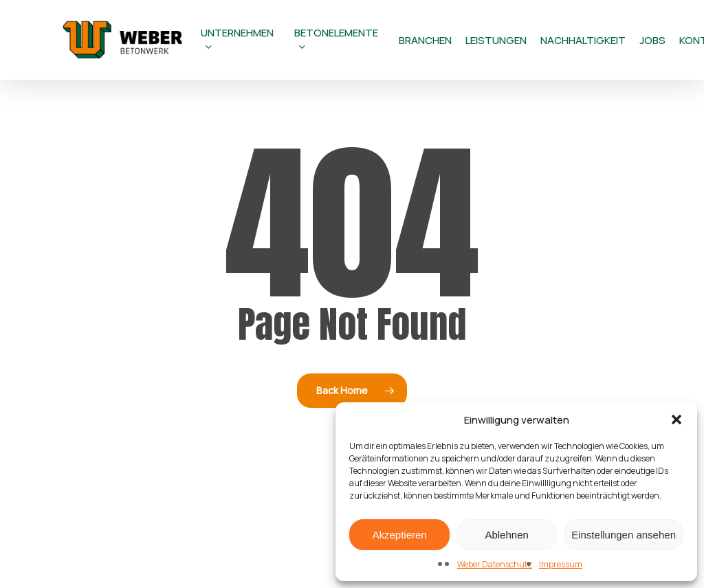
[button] (676, 420)
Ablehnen (506, 535)
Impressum (561, 564)
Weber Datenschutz (495, 564)
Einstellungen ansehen (624, 535)
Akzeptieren (399, 535)
